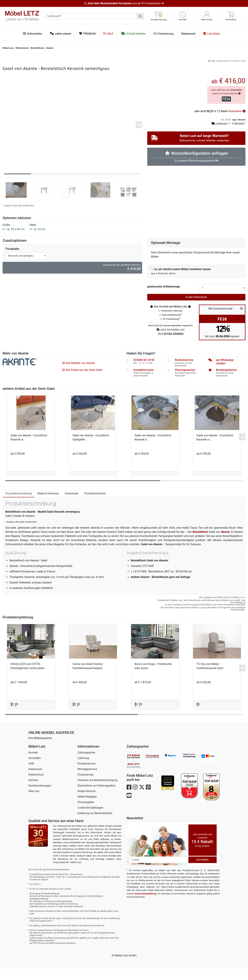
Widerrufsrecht (87, 802)
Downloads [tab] (72, 505)
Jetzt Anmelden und (170, 343)
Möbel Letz (8, 48)
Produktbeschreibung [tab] (19, 505)
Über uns (34, 802)
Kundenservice (87, 775)
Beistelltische (37, 48)
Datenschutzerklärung (146, 905)
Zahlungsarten (86, 764)
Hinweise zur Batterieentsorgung (97, 791)
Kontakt (33, 764)
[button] (183, 16)
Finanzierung (85, 786)
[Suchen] (140, 16)
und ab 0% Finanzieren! (124, 3)
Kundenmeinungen (40, 797)
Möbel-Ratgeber (87, 808)
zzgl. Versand (239, 131)
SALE (108, 34)
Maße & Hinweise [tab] (48, 505)
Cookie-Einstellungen (90, 819)
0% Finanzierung (163, 34)
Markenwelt (188, 34)
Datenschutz (36, 786)
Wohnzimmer (22, 48)
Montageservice (87, 780)
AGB (31, 775)
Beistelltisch (200, 543)
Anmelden (35, 769)
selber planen (61, 34)
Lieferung (83, 769)
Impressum (35, 780)
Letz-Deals (212, 34)
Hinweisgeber (86, 814)
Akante (50, 48)
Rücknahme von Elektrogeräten (97, 797)
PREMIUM (87, 34)
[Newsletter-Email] (159, 871)
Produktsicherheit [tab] (95, 505)
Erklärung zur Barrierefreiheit (95, 825)
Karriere (33, 791)
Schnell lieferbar (133, 34)
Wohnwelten (33, 34)
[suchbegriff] (91, 16)
